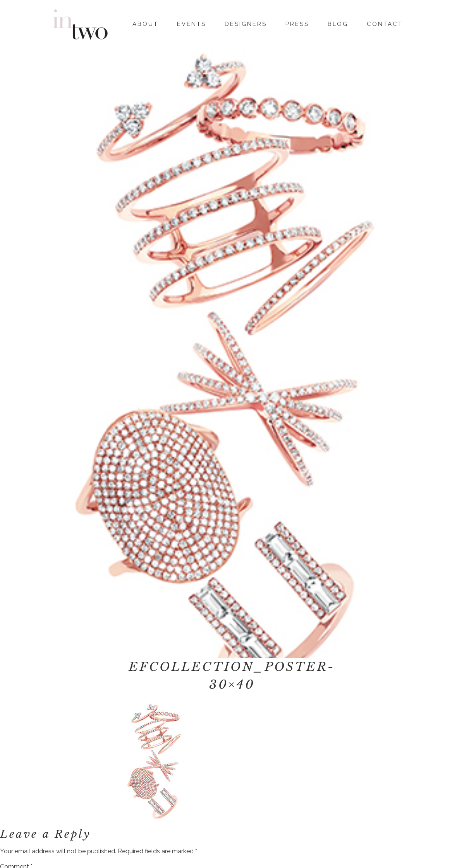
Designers (246, 23)
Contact (385, 23)
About (145, 23)
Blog (338, 23)
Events (192, 23)
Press (297, 23)
